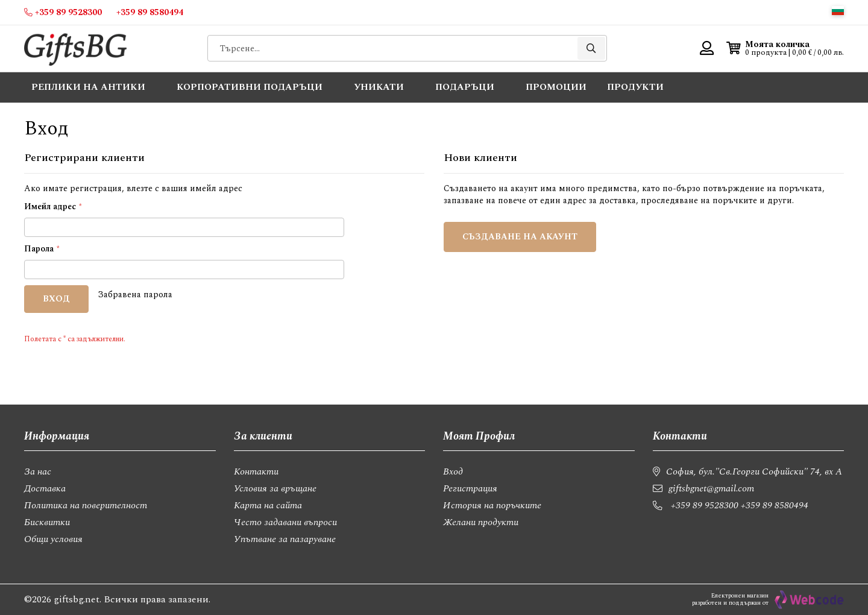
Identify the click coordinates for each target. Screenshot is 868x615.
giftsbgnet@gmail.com (711, 488)
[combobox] (407, 48)
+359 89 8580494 (775, 505)
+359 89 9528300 (705, 505)
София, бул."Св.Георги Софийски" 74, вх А (754, 471)
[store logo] (75, 49)
